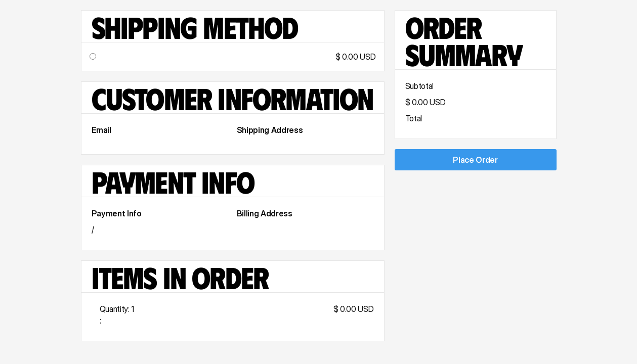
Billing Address (265, 213)
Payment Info (117, 213)
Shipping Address (270, 130)
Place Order (475, 160)
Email (101, 130)
